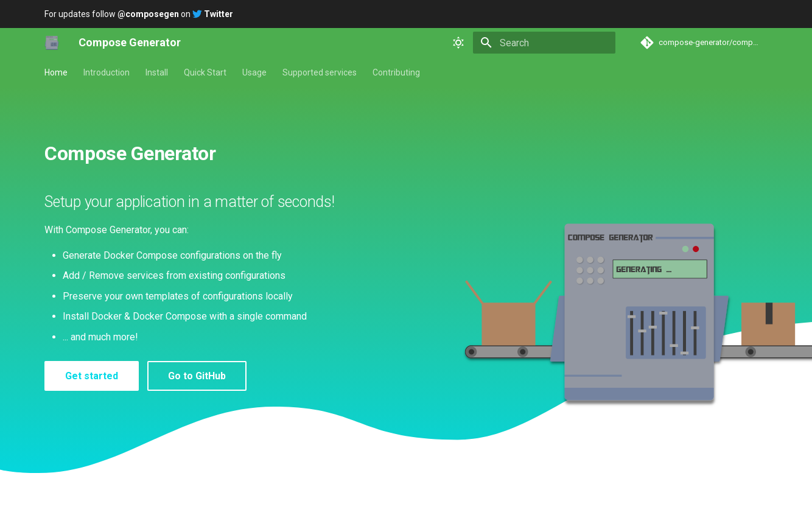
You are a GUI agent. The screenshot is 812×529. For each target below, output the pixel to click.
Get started (92, 376)
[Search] (544, 43)
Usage (254, 72)
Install (157, 72)
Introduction (107, 72)
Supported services (320, 72)
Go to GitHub (197, 376)
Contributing (396, 72)
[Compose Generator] (52, 43)
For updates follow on (139, 14)
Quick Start (205, 72)
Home (56, 72)
